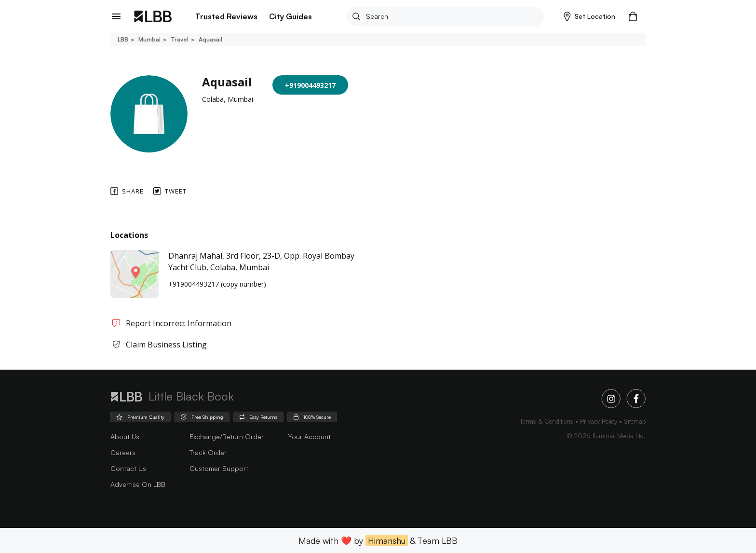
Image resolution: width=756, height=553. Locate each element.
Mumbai (149, 39)
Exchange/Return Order (227, 436)
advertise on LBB (138, 484)
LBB (123, 39)
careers (123, 452)
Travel (179, 39)
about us (125, 436)
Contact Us (128, 468)
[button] (589, 16)
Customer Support (219, 468)
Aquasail (210, 39)
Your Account (309, 436)
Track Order (208, 452)
